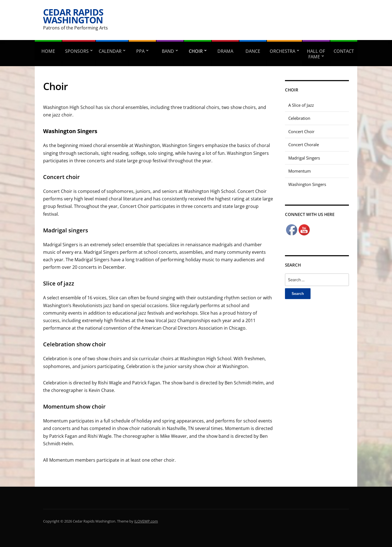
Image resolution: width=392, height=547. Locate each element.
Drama (225, 51)
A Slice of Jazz (301, 105)
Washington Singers (307, 184)
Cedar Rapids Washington (73, 16)
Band (168, 51)
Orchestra (282, 51)
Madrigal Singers (304, 158)
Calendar (110, 51)
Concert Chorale (304, 145)
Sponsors (77, 51)
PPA (140, 51)
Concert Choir (301, 131)
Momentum (300, 171)
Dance (253, 51)
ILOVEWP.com (146, 521)
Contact (344, 51)
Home (48, 51)
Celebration (299, 118)
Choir (196, 51)
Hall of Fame (316, 54)
